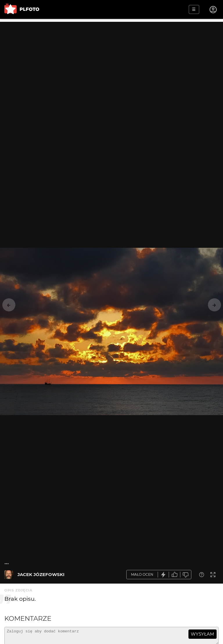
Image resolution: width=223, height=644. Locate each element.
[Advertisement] (111, 62)
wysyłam (202, 634)
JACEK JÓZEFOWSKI (41, 574)
